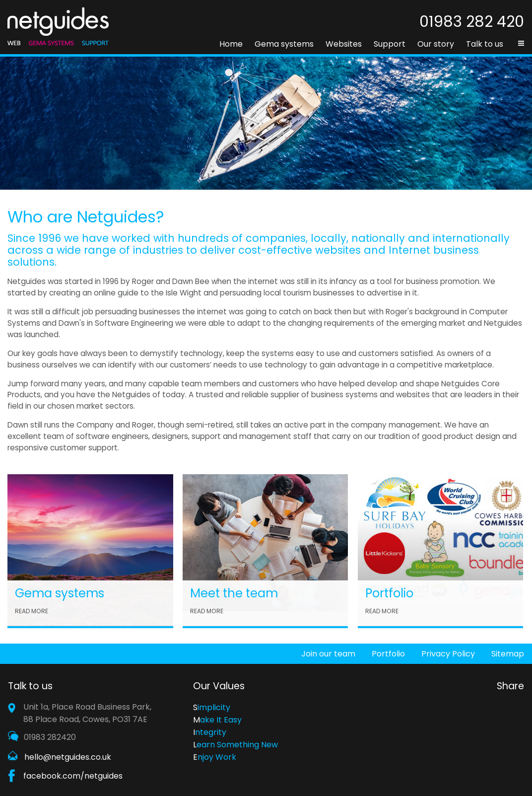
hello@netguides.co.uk (68, 757)
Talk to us (485, 44)
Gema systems (284, 44)
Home (231, 44)
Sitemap (508, 654)
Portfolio (388, 654)
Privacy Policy (448, 654)
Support (390, 44)
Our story (436, 44)
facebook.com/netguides (73, 776)
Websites (344, 44)
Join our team (328, 654)
